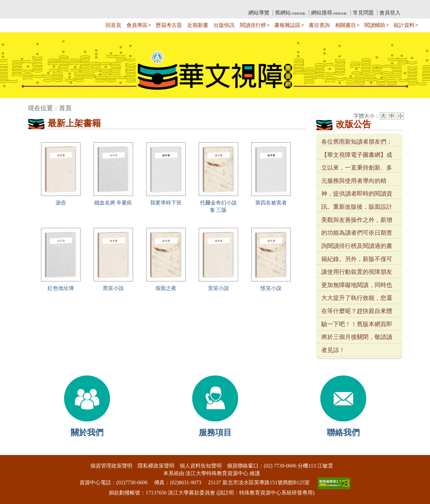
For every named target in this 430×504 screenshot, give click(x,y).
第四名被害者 (271, 203)
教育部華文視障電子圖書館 (86, 5)
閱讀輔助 (375, 25)
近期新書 (198, 25)
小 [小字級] (400, 116)
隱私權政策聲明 (156, 466)
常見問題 (363, 13)
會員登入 (390, 13)
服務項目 (215, 432)
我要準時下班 (166, 203)
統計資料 (404, 25)
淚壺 (61, 203)
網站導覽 (259, 13)
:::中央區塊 (13, 105)
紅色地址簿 (61, 288)
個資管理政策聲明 (111, 466)
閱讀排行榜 (253, 25)
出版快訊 (224, 25)
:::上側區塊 (41, 5)
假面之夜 (166, 288)
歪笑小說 (218, 288)
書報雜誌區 (287, 25)
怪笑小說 (271, 288)
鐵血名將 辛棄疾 (113, 203)
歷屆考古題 (169, 25)
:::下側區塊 (13, 451)
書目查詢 (319, 25)
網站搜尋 (329, 13)
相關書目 (346, 25)
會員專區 (137, 25)
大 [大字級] (383, 116)
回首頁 (113, 25)
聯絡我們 (343, 432)
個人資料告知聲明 (201, 466)
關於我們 (87, 432)
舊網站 (290, 13)
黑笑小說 (113, 288)
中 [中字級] (392, 116)
